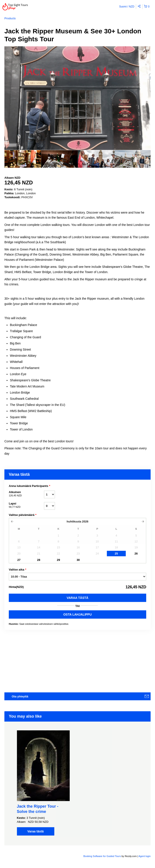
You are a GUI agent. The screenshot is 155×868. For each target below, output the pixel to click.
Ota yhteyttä (20, 696)
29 (58, 560)
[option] (23, 159)
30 (78, 560)
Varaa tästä (77, 598)
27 (19, 560)
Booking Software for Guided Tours (102, 856)
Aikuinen (26, 494)
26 (136, 554)
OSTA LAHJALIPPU (77, 614)
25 (116, 554)
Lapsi (26, 505)
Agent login (145, 856)
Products (10, 18)
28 (39, 560)
